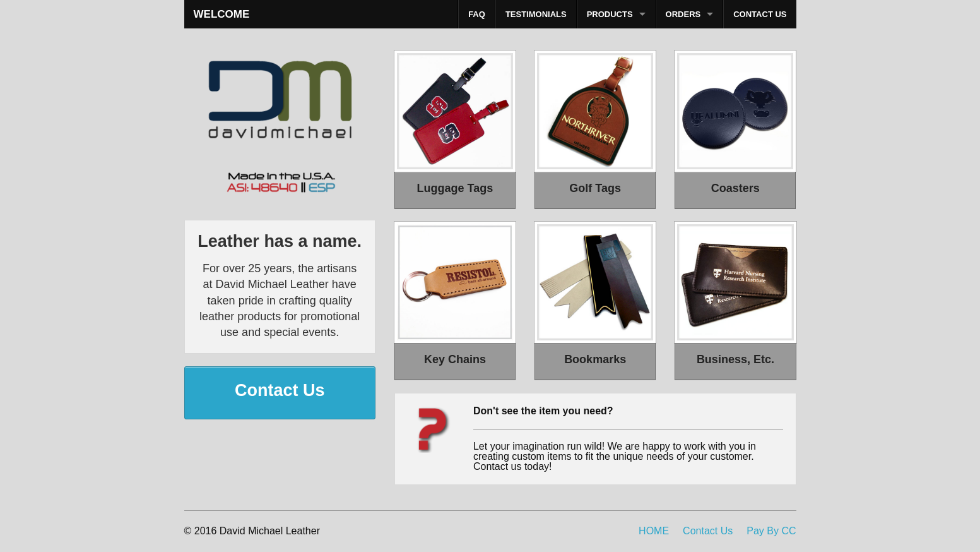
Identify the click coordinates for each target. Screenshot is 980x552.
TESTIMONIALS (536, 14)
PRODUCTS (610, 14)
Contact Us (708, 531)
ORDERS (683, 14)
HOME (654, 531)
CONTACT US (760, 14)
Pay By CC (771, 531)
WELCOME (222, 14)
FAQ (477, 14)
